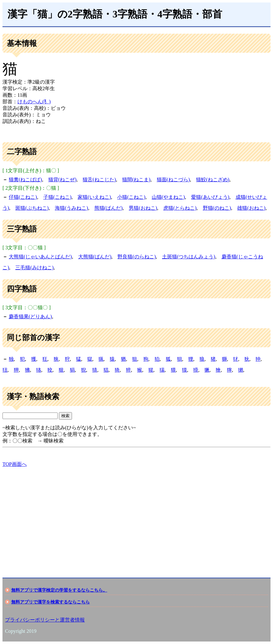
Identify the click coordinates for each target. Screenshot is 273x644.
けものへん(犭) (34, 102)
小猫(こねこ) (131, 197)
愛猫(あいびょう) (210, 197)
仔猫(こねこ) (23, 197)
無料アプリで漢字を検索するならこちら (50, 602)
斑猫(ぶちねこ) (32, 208)
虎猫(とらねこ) (180, 208)
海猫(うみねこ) (72, 208)
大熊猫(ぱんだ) (95, 257)
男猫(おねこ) (143, 208)
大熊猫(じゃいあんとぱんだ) (40, 257)
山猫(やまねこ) (168, 197)
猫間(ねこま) (136, 180)
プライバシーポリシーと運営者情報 (45, 620)
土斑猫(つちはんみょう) (189, 257)
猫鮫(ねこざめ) (213, 180)
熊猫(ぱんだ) (109, 208)
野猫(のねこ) (217, 208)
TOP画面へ (15, 464)
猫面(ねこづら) (173, 180)
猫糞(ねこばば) (25, 180)
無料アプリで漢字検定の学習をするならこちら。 (59, 590)
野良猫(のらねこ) (137, 257)
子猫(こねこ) (57, 197)
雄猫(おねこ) (251, 208)
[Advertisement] (136, 517)
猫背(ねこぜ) (62, 180)
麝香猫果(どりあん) (30, 317)
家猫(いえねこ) (94, 197)
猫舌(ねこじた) (99, 180)
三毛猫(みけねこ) (34, 268)
